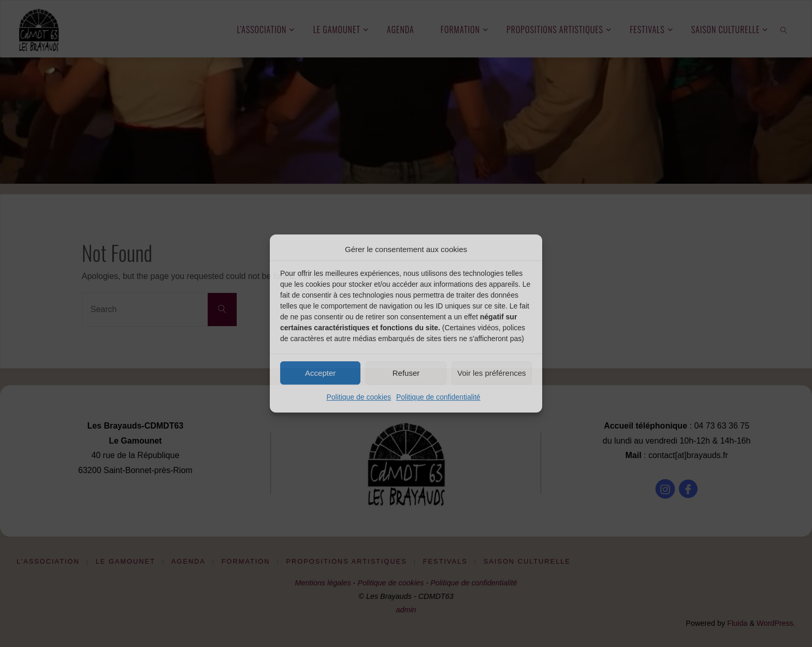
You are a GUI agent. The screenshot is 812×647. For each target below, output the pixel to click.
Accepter (320, 373)
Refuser (406, 373)
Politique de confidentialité (438, 397)
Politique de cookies (359, 397)
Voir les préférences (492, 373)
